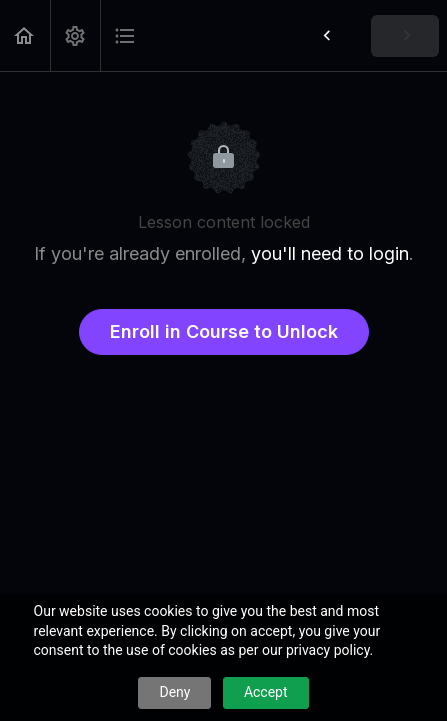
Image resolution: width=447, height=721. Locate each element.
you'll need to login (330, 253)
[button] (25, 35)
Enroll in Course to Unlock (224, 331)
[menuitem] (75, 35)
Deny (174, 692)
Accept (266, 692)
